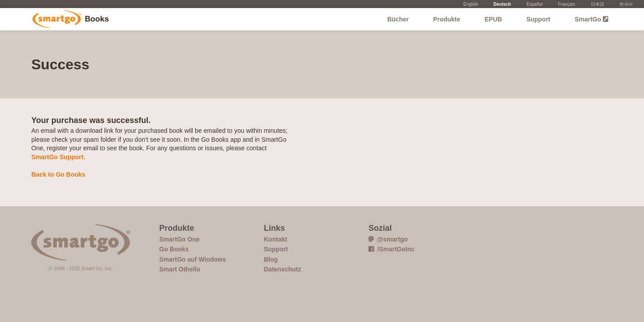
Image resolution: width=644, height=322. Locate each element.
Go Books (70, 19)
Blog (271, 259)
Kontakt (275, 239)
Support (538, 19)
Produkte (447, 19)
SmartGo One (179, 239)
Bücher (398, 19)
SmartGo (591, 19)
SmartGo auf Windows (193, 259)
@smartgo (388, 239)
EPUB (494, 19)
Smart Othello (180, 269)
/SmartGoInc (392, 249)
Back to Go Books (58, 174)
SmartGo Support (57, 157)
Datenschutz (282, 269)
